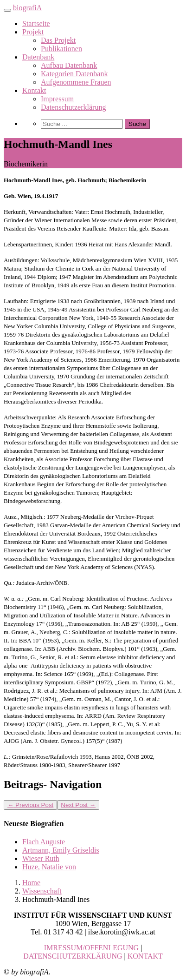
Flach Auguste (44, 842)
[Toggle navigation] (7, 10)
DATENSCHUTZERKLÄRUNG (73, 956)
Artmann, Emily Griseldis (61, 850)
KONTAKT (145, 956)
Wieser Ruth (41, 858)
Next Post (78, 805)
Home (31, 883)
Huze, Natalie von (49, 867)
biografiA (27, 8)
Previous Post (30, 805)
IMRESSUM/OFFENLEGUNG (91, 948)
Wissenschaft (42, 891)
